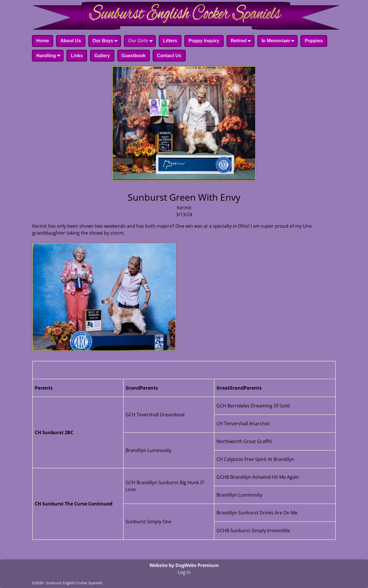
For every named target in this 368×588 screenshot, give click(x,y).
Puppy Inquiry (204, 41)
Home (43, 41)
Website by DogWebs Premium (184, 565)
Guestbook (134, 56)
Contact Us (169, 56)
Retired (242, 41)
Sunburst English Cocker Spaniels (74, 583)
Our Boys (106, 41)
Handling (49, 56)
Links (77, 56)
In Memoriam (279, 41)
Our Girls (142, 41)
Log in (184, 572)
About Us (71, 41)
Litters (170, 41)
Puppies (314, 41)
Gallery (102, 56)
